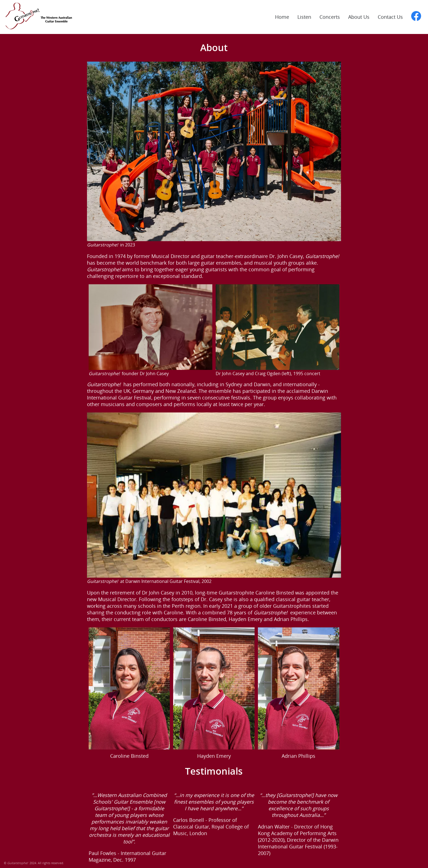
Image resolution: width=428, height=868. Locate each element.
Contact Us (390, 17)
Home (282, 17)
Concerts (330, 17)
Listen (304, 17)
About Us (359, 17)
